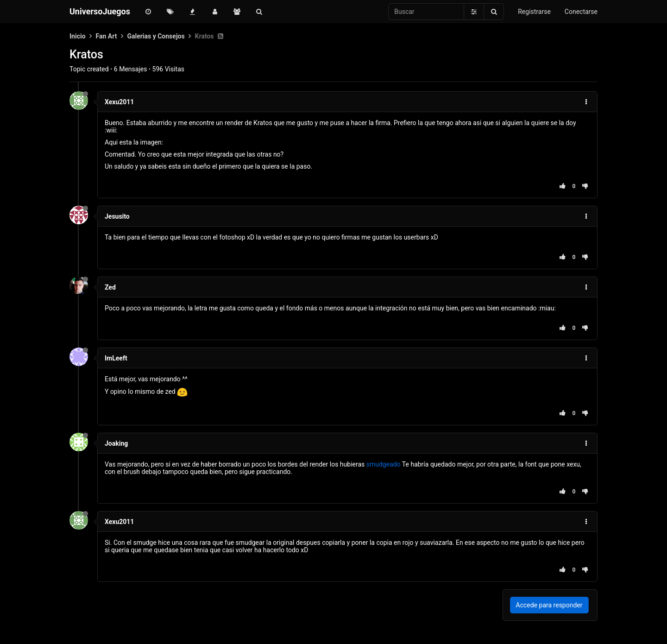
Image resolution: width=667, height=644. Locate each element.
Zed (110, 287)
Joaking (116, 443)
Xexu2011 (119, 102)
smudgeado (384, 464)
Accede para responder (549, 605)
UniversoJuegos (100, 11)
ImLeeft (116, 358)
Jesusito (117, 216)
